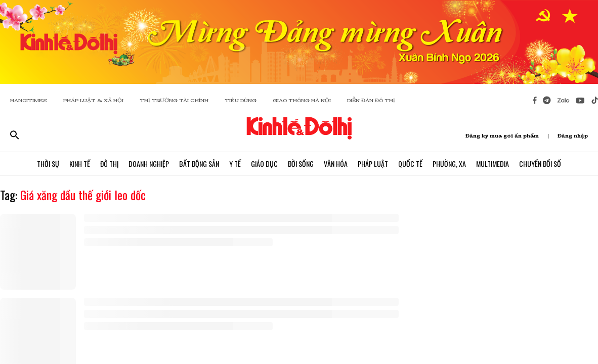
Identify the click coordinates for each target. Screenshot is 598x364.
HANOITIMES (29, 100)
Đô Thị (109, 164)
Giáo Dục (264, 164)
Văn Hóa (336, 164)
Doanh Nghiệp (149, 164)
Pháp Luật (373, 164)
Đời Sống (301, 164)
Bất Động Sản (199, 164)
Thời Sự (48, 164)
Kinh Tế (80, 164)
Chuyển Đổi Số (540, 164)
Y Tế (235, 164)
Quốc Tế (410, 164)
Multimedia (493, 164)
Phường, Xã (449, 164)
